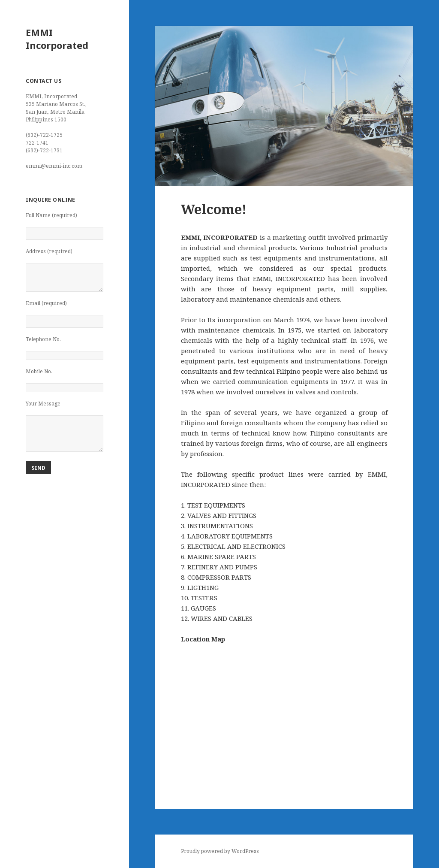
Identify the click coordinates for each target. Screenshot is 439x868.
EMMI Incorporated (57, 39)
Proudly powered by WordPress (220, 851)
